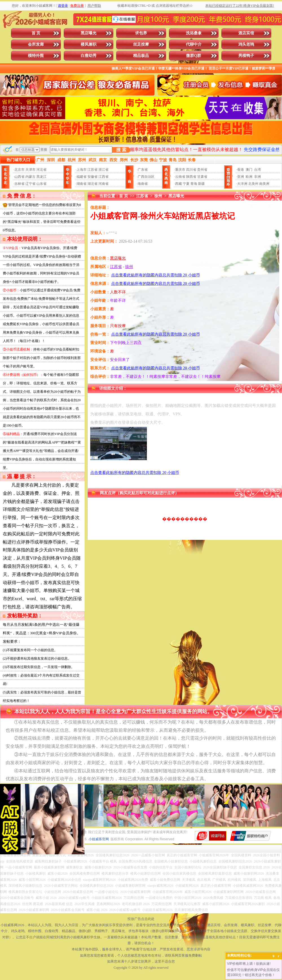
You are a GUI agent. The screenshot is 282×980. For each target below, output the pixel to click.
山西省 (19, 177)
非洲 (257, 177)
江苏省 (92, 170)
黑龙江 (41, 177)
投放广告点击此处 (141, 919)
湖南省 (81, 184)
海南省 (143, 184)
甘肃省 (202, 177)
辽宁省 (30, 184)
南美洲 (264, 184)
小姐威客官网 (99, 839)
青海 (194, 184)
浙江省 (103, 170)
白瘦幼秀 (89, 56)
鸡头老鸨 (246, 44)
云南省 (180, 177)
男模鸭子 (246, 56)
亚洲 (241, 177)
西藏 (179, 184)
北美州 (253, 184)
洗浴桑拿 (194, 33)
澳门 (249, 170)
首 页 (36, 33)
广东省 (143, 170)
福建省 (81, 177)
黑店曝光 (89, 33)
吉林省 (19, 184)
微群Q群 (194, 56)
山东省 (41, 184)
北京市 (19, 170)
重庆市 (180, 170)
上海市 (81, 170)
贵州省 (202, 170)
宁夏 (186, 184)
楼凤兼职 (89, 44)
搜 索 (121, 150)
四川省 (191, 170)
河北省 (41, 170)
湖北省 (92, 184)
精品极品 (141, 56)
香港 (241, 170)
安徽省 (92, 177)
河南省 (103, 184)
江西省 (103, 177)
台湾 (257, 170)
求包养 (141, 33)
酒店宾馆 (246, 33)
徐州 (158, 196)
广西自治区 (146, 177)
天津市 (30, 170)
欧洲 (249, 177)
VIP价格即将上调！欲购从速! (249, 964)
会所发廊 (36, 44)
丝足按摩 (141, 44)
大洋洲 (242, 184)
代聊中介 (194, 44)
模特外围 (36, 56)
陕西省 (191, 177)
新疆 (201, 184)
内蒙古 (30, 177)
